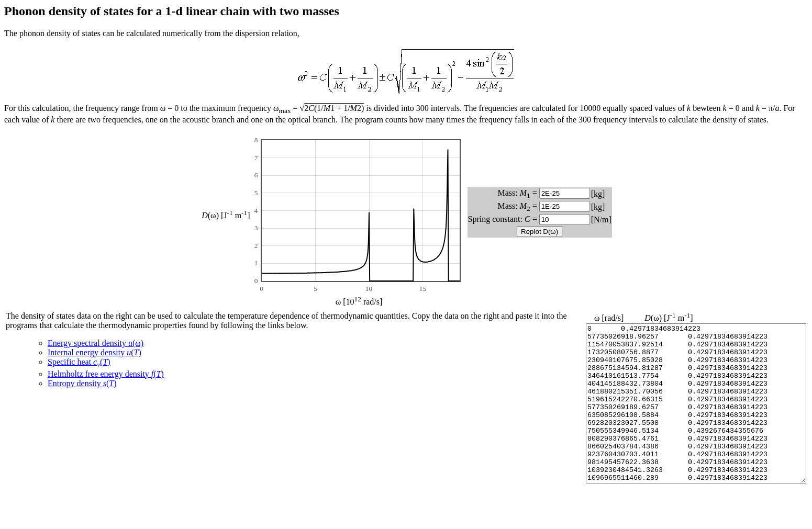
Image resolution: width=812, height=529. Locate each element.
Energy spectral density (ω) (96, 343)
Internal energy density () (94, 352)
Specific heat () (79, 362)
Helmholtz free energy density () (106, 374)
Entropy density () (82, 383)
